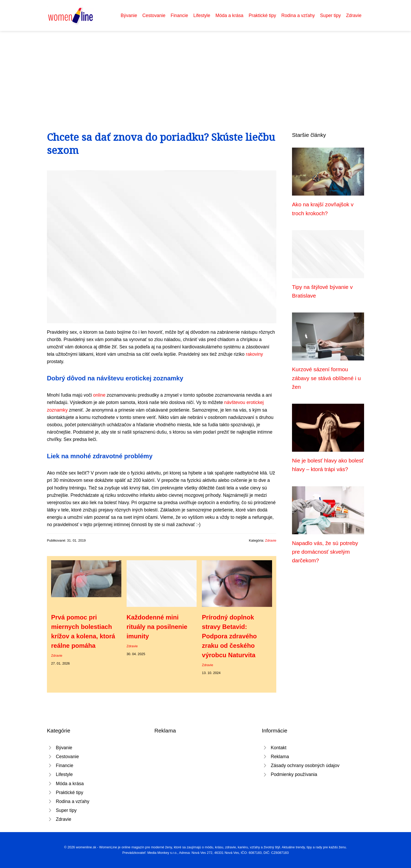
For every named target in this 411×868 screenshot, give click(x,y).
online (99, 395)
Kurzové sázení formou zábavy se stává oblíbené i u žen (326, 378)
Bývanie (129, 15)
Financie (179, 15)
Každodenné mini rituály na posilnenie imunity (157, 627)
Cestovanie (154, 15)
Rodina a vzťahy (298, 15)
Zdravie (354, 15)
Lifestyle (202, 15)
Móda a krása (229, 15)
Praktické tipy (263, 15)
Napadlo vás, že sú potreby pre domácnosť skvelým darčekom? (325, 552)
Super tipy (330, 15)
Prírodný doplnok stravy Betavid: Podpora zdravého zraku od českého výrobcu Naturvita (229, 636)
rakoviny (255, 354)
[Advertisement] (206, 70)
